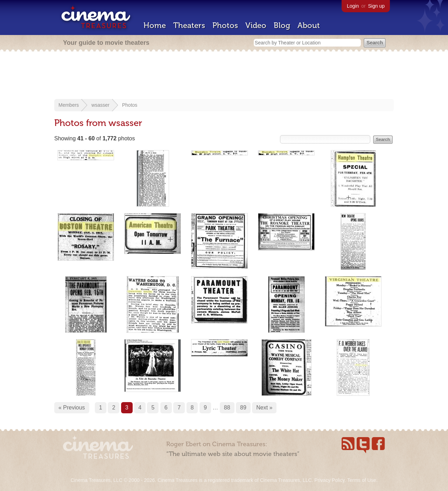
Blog (282, 25)
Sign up (376, 6)
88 (227, 408)
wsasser (100, 105)
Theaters (189, 25)
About (309, 25)
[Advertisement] (224, 76)
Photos (225, 25)
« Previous (72, 408)
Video (256, 25)
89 (243, 408)
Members (69, 105)
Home (155, 25)
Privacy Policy (329, 480)
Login (353, 6)
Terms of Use (362, 480)
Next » (264, 408)
